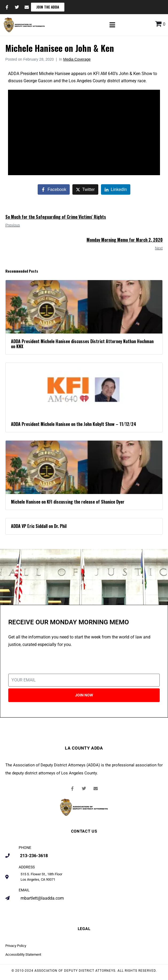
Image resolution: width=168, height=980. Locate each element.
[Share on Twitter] (85, 189)
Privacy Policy (16, 946)
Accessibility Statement (23, 954)
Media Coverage (77, 59)
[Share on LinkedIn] (116, 189)
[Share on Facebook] (54, 189)
